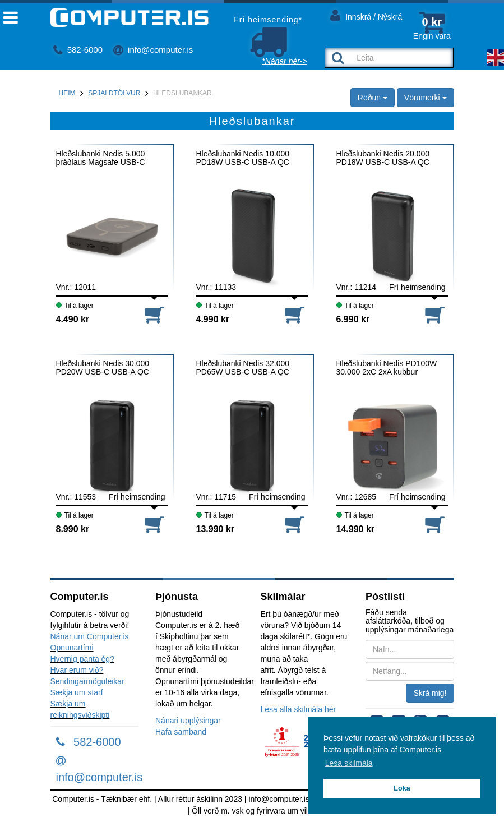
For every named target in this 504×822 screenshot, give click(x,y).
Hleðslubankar (182, 93)
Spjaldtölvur (114, 93)
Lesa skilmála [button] (349, 763)
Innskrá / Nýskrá (366, 15)
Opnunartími (72, 648)
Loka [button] (402, 788)
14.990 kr (356, 529)
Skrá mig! (430, 693)
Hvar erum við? (77, 670)
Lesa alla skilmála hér (299, 709)
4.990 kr (213, 319)
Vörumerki (426, 98)
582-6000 (78, 50)
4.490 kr (73, 319)
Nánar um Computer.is (90, 636)
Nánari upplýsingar (188, 721)
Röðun (373, 98)
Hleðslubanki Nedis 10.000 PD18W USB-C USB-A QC (243, 158)
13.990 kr (216, 529)
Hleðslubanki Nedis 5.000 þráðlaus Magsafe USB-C (101, 158)
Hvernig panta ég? (82, 659)
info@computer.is (153, 50)
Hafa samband (181, 732)
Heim (67, 93)
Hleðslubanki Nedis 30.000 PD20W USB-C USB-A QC (103, 368)
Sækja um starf (77, 692)
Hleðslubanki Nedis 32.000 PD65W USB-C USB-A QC (243, 368)
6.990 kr (353, 319)
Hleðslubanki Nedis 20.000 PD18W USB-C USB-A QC (383, 158)
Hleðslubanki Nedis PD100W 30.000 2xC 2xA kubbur (387, 368)
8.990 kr (73, 529)
